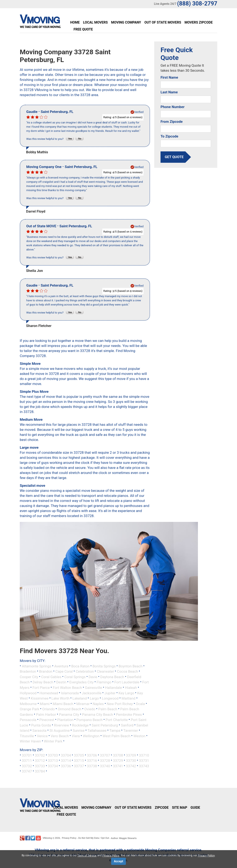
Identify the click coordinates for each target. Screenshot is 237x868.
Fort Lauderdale (127, 682)
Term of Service (87, 855)
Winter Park (53, 741)
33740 (105, 766)
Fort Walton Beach (67, 688)
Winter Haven (30, 741)
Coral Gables (51, 677)
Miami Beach (63, 704)
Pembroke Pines (129, 714)
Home (75, 22)
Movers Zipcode (199, 22)
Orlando (49, 709)
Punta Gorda (41, 725)
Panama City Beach (98, 714)
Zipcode (162, 808)
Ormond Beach (70, 709)
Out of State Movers (163, 22)
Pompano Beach (90, 720)
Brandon (46, 671)
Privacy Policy (69, 838)
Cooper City (29, 677)
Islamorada (70, 693)
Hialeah (131, 688)
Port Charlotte (117, 720)
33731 (144, 761)
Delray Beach (43, 682)
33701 (27, 755)
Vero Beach (60, 736)
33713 (53, 761)
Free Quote (83, 29)
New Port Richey (120, 704)
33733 (40, 766)
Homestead (49, 693)
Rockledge (80, 725)
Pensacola (28, 720)
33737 (79, 766)
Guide (195, 808)
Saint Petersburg (105, 725)
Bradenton (28, 671)
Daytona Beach (112, 677)
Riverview (62, 725)
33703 (53, 755)
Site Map (179, 808)
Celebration (85, 671)
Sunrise (79, 730)
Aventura (61, 666)
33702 (40, 755)
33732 (27, 766)
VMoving (47, 838)
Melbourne (28, 704)
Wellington (91, 736)
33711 (27, 761)
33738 (92, 766)
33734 (53, 766)
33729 (118, 761)
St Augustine (59, 730)
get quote (174, 157)
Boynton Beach (130, 666)
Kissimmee (39, 698)
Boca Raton (80, 666)
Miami (45, 704)
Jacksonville (92, 693)
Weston (139, 736)
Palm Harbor (46, 714)
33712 (40, 761)
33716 (92, 761)
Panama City (69, 714)
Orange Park (30, 709)
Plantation (65, 720)
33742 (131, 766)
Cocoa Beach (128, 671)
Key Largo (126, 693)
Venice (42, 736)
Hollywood (28, 693)
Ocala (140, 704)
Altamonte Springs (37, 666)
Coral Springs (75, 677)
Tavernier (131, 730)
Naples (98, 704)
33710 (144, 755)
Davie (93, 677)
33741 (118, 766)
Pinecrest (47, 720)
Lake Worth (61, 698)
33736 (66, 766)
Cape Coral (64, 671)
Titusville (27, 736)
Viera (76, 736)
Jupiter (110, 693)
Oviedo (90, 709)
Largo (94, 698)
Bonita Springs (104, 666)
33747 (27, 771)
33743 (144, 766)
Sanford (127, 725)
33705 (79, 755)
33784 (40, 771)
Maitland (128, 698)
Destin (61, 682)
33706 (92, 755)
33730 (131, 761)
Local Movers (95, 22)
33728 (105, 761)
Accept (118, 861)
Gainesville (93, 688)
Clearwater (105, 671)
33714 (66, 761)
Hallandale (113, 688)
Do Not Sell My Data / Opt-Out (94, 838)
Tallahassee (97, 730)
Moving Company (126, 22)
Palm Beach (108, 709)
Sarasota (39, 730)
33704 (66, 755)
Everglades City (82, 682)
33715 (79, 761)
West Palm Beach (117, 736)
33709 (131, 755)
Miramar (83, 704)
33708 (118, 755)
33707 (105, 755)
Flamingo (104, 682)
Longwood (110, 698)
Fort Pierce (41, 688)
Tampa (115, 730)
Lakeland (80, 698)
